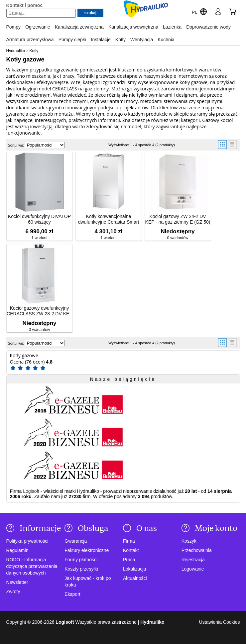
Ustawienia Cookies (220, 622)
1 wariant (39, 238)
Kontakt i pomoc (25, 5)
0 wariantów (178, 238)
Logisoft (31, 491)
